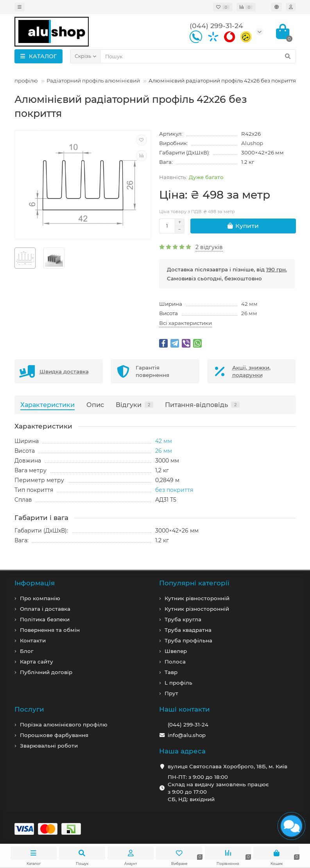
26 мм (249, 313)
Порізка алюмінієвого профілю (64, 725)
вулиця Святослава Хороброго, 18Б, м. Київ (228, 766)
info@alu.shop (187, 735)
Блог (27, 651)
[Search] (198, 56)
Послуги (29, 709)
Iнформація (35, 583)
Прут (171, 693)
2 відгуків (209, 247)
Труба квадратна (188, 630)
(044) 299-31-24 (188, 725)
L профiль (178, 683)
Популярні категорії (194, 583)
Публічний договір (46, 672)
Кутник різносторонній (197, 609)
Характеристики (47, 405)
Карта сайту (37, 662)
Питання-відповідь (202, 405)
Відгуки (134, 405)
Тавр (171, 672)
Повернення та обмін (50, 630)
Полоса (175, 662)
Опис (95, 405)
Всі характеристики (185, 323)
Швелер (176, 651)
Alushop (252, 143)
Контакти (33, 640)
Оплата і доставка (45, 609)
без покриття (174, 490)
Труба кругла (183, 619)
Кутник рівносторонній (197, 598)
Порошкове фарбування (54, 735)
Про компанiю (40, 598)
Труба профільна (188, 640)
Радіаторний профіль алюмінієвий (93, 81)
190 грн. (277, 269)
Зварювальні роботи (49, 746)
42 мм (249, 304)
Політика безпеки (45, 619)
